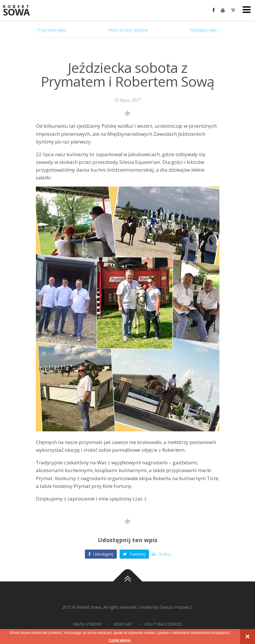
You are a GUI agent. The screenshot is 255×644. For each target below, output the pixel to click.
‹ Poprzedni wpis (51, 30)
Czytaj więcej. (120, 640)
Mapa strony (87, 624)
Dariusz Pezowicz (176, 607)
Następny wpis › (205, 30)
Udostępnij (101, 554)
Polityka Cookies (163, 624)
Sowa (20, 11)
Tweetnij (134, 554)
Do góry (128, 581)
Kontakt (123, 624)
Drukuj (161, 554)
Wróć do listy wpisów (128, 30)
